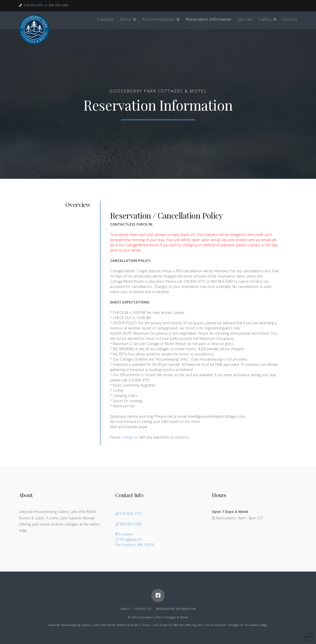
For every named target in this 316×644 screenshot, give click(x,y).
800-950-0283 (129, 524)
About (125, 609)
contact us (130, 437)
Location (158, 540)
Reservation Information (176, 609)
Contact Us (143, 609)
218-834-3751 (129, 514)
